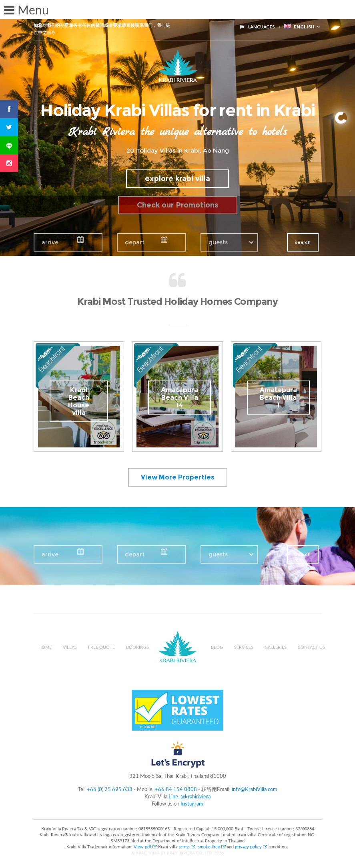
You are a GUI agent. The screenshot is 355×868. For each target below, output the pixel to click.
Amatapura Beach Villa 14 (180, 398)
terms (187, 847)
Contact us (311, 647)
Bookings (137, 647)
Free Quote (101, 647)
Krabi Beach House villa (79, 401)
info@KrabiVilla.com (255, 789)
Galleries (276, 647)
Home (45, 647)
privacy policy (251, 847)
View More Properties (178, 477)
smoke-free (212, 847)
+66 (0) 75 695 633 (110, 789)
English (299, 27)
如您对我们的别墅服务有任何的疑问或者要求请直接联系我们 (93, 25)
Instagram (192, 804)
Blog (217, 647)
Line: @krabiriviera (190, 796)
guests (218, 242)
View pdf (146, 847)
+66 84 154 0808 (176, 789)
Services (244, 647)
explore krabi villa (177, 179)
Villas (70, 647)
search (303, 242)
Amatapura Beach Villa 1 (278, 398)
